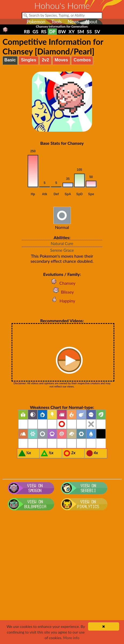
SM (81, 32)
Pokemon (36, 22)
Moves (61, 60)
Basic (10, 60)
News (73, 22)
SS (89, 32)
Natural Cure (62, 243)
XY (72, 32)
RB (27, 32)
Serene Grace (62, 250)
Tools (56, 22)
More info (71, 638)
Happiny (62, 301)
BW (62, 32)
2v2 (45, 60)
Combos (82, 60)
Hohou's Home (62, 5)
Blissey (62, 292)
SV (97, 32)
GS (35, 32)
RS (44, 32)
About (91, 22)
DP (52, 32)
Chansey (62, 283)
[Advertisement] (62, 580)
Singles (29, 60)
